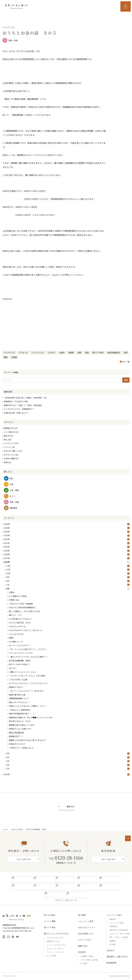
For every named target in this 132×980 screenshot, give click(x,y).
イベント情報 (50, 921)
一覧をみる (70, 807)
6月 (8, 589)
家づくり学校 (98, 353)
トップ (5, 829)
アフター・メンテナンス (55, 952)
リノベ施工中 (9, 432)
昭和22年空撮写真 (16, 733)
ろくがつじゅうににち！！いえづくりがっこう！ (29, 683)
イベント (7, 447)
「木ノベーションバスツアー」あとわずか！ (27, 691)
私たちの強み (50, 915)
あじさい (13, 668)
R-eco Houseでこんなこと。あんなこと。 (26, 630)
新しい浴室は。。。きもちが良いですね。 (25, 611)
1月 (8, 769)
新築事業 (112, 919)
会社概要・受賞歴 (87, 956)
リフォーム (23, 353)
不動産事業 (113, 926)
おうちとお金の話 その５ (20, 660)
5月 (8, 753)
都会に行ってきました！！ (20, 702)
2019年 (7, 551)
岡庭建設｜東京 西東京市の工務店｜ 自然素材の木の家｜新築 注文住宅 (16, 6)
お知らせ (110, 950)
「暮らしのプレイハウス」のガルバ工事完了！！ (29, 657)
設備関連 (112, 941)
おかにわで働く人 (11, 451)
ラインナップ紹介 (114, 915)
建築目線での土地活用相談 (119, 930)
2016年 (7, 562)
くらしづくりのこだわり (55, 938)
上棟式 (62, 353)
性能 (87, 353)
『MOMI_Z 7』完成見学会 (19, 710)
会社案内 (82, 952)
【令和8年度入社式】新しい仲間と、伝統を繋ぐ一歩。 (26, 398)
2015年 (7, 774)
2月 (8, 765)
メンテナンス (9, 353)
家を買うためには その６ (20, 721)
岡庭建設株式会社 (17, 917)
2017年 (7, 558)
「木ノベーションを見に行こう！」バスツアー (29, 649)
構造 (6, 357)
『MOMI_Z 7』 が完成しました (21, 748)
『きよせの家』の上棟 (18, 680)
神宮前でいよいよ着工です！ (21, 729)
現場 (79, 353)
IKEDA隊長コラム (86, 934)
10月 (8, 573)
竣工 (6, 440)
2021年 (7, 543)
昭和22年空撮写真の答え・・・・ (23, 714)
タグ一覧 (125, 362)
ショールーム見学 (86, 921)
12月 (8, 566)
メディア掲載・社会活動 (89, 960)
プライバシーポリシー (10, 976)
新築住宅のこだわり (53, 941)
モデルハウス (9, 455)
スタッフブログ (17, 829)
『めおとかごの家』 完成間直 (21, 604)
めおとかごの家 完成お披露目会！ (23, 607)
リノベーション (38, 353)
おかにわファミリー (87, 927)
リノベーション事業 (116, 923)
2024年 (7, 532)
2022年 (7, 539)
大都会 (12, 592)
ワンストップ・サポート (55, 948)
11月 (8, 569)
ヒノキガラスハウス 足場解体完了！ (19, 409)
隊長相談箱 (111, 963)
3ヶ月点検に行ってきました (20, 619)
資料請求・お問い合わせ (117, 957)
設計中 (7, 436)
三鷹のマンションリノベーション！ (23, 672)
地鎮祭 (71, 353)
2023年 (7, 535)
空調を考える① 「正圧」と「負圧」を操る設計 (23, 405)
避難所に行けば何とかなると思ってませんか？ (28, 740)
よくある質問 (51, 956)
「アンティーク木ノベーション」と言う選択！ (28, 676)
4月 (8, 757)
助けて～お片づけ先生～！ (20, 664)
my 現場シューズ (16, 642)
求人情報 (84, 963)
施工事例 (82, 915)
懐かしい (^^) (15, 615)
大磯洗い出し (14, 600)
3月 (8, 761)
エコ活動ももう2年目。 (19, 596)
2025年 (7, 528)
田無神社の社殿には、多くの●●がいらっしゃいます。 (32, 717)
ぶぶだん (52, 353)
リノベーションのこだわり (56, 945)
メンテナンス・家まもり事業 (119, 934)
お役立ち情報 (9, 458)
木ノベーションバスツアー (20, 645)
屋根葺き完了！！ (16, 736)
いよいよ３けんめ (16, 634)
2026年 (7, 524)
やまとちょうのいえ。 (18, 626)
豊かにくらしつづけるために (56, 934)
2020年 (7, 547)
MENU (126, 6)
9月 (8, 577)
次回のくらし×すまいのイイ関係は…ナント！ (28, 706)
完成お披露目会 (114, 353)
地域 (6, 462)
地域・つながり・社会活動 (119, 937)
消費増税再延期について (19, 698)
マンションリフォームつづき (21, 653)
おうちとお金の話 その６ (20, 623)
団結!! (11, 638)
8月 (8, 581)
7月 (8, 585)
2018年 (7, 554)
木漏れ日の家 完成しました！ (16, 413)
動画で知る (83, 946)
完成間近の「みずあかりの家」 (16, 401)
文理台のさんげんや (17, 744)
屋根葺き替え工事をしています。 (22, 725)
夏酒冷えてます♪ (16, 687)
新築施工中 (8, 428)
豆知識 (14, 357)
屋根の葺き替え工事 (17, 695)
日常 (126, 353)
